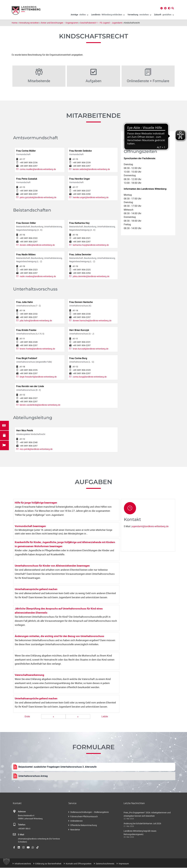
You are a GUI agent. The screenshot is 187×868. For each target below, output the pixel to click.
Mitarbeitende (39, 81)
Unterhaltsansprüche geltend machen (36, 589)
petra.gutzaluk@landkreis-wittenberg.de (38, 197)
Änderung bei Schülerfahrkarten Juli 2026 (142, 824)
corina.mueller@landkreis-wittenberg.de (38, 169)
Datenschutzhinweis (105, 864)
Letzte (105, 717)
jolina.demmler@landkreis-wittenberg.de (91, 277)
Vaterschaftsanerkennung (29, 675)
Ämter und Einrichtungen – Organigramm (59, 23)
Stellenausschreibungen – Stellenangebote (89, 812)
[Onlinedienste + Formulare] (148, 72)
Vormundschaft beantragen (30, 526)
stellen (79, 15)
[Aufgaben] (93, 72)
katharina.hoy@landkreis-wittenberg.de (91, 245)
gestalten (164, 15)
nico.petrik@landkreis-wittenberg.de (36, 449)
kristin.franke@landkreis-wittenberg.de (37, 349)
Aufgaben (93, 81)
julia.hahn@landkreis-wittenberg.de (36, 321)
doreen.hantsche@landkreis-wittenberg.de (92, 321)
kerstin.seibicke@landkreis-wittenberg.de (91, 169)
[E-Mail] (14, 835)
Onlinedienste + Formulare (148, 81)
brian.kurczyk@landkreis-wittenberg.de (91, 349)
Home (14, 23)
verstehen (139, 15)
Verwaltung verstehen (29, 23)
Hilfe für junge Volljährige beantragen (36, 503)
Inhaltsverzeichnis (23, 864)
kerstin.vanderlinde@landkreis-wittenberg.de (40, 405)
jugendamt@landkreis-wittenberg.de (150, 527)
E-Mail (21, 835)
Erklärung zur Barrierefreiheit (48, 864)
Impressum (124, 864)
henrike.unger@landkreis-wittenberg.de (91, 197)
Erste (27, 717)
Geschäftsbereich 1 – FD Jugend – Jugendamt (101, 23)
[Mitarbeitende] (39, 72)
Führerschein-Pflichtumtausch (84, 817)
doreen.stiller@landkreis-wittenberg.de (37, 245)
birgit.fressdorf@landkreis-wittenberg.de (38, 377)
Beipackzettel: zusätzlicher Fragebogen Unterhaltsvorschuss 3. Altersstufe (57, 767)
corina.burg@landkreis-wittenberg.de (90, 377)
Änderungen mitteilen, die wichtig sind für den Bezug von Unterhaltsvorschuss (59, 636)
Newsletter (75, 830)
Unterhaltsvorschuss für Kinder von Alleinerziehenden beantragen (52, 566)
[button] (6, 862)
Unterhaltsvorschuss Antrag (33, 776)
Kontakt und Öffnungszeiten (79, 864)
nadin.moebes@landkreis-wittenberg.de (38, 277)
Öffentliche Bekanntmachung (84, 825)
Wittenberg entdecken (108, 15)
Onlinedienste (76, 821)
